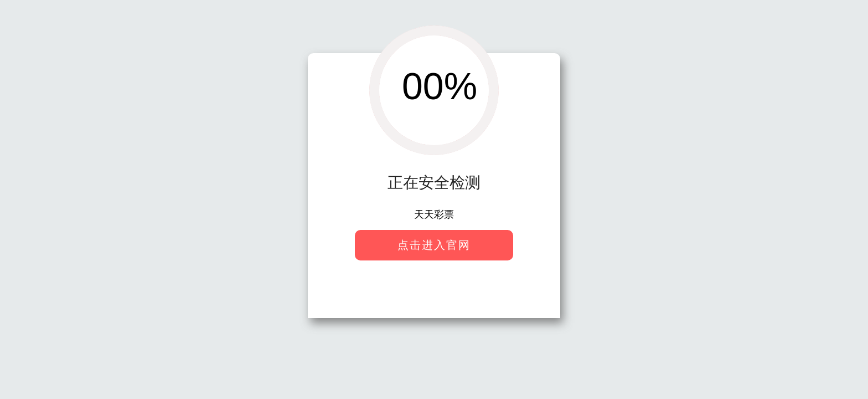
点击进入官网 (434, 245)
